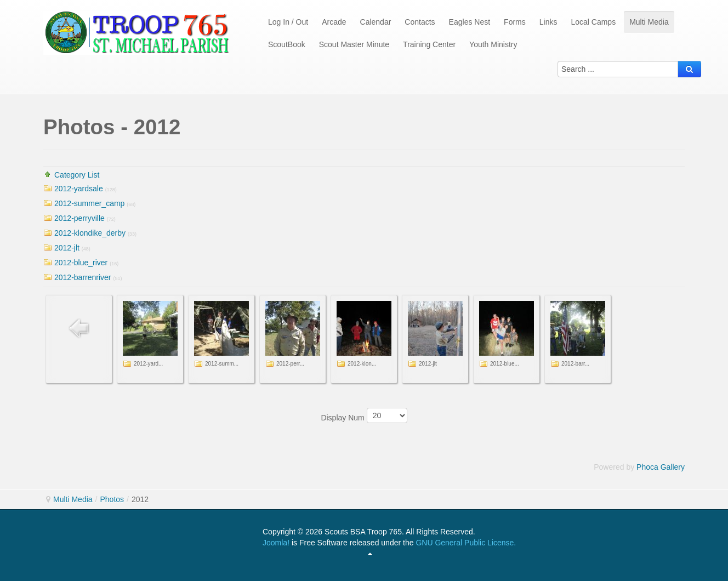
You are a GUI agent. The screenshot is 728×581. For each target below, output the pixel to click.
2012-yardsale (79, 189)
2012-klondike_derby (90, 233)
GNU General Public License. (466, 543)
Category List (77, 175)
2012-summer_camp (89, 203)
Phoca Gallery (661, 467)
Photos (112, 499)
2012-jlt (67, 248)
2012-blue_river (81, 263)
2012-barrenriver (83, 277)
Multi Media (73, 499)
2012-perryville (79, 218)
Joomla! (276, 543)
